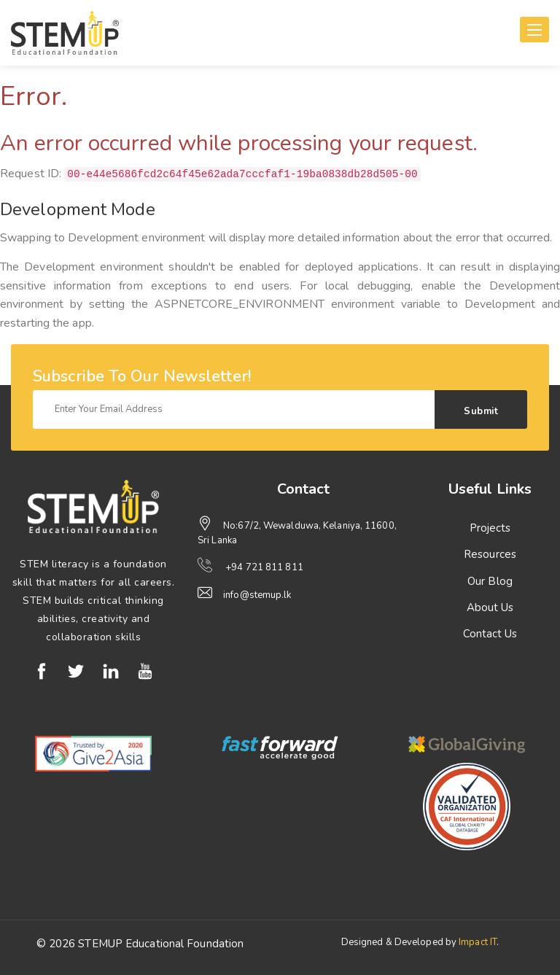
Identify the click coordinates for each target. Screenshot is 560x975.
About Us (490, 607)
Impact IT (478, 942)
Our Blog (490, 581)
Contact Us (490, 634)
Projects (490, 528)
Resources (490, 554)
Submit (481, 411)
